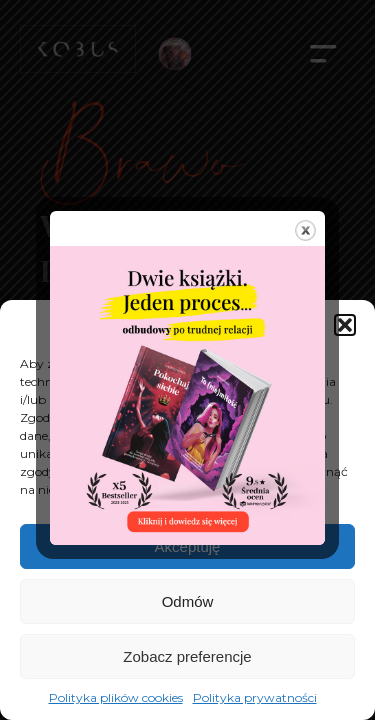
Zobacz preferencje (187, 656)
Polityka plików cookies (116, 697)
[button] (345, 325)
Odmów (188, 601)
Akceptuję (188, 546)
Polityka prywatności (255, 697)
